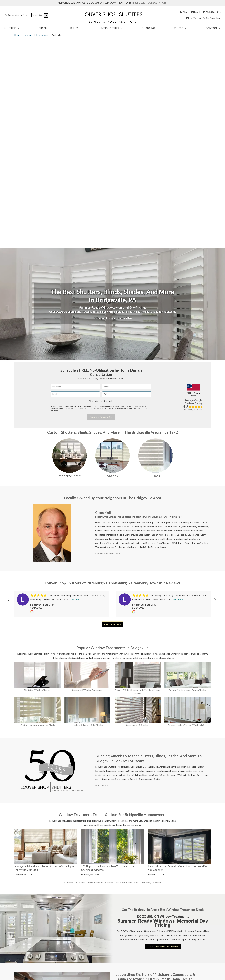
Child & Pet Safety (26, 968)
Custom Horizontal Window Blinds (38, 516)
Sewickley (194, 779)
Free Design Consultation (150, 3)
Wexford (193, 841)
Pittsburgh (171, 832)
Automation (23, 953)
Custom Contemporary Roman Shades (187, 481)
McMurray (171, 779)
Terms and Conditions (79, 199)
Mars (144, 849)
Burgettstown (125, 810)
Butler (121, 815)
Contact (213, 28)
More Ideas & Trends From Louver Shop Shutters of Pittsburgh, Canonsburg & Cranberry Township (113, 673)
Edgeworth (147, 779)
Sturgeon (193, 788)
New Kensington (173, 806)
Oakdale (170, 819)
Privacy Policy (96, 199)
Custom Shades (89, 944)
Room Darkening (25, 960)
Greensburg (147, 814)
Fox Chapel (147, 788)
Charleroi (122, 824)
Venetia (193, 814)
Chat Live (103, 169)
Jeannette (146, 831)
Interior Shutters (70, 266)
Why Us (180, 28)
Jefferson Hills (149, 836)
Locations (28, 35)
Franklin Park (148, 793)
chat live (100, 893)
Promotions (133, 953)
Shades (45, 28)
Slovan (192, 784)
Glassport (146, 801)
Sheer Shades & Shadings (138, 516)
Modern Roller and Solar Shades (87, 516)
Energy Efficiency (25, 957)
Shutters (12, 28)
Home (17, 35)
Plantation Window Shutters (38, 481)
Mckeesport (171, 784)
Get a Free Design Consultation (163, 737)
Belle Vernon (124, 784)
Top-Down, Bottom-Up (28, 964)
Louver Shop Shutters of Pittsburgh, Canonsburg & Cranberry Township (145, 307)
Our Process (78, 960)
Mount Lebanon (173, 797)
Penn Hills (170, 827)
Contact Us (133, 960)
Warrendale (195, 819)
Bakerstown (124, 779)
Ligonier (146, 845)
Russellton (170, 845)
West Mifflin (195, 836)
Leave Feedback (135, 964)
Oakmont (170, 823)
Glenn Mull (103, 303)
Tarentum (194, 797)
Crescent (122, 836)
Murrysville (171, 801)
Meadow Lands (173, 788)
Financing (148, 28)
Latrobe (145, 840)
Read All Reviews (113, 415)
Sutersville (194, 793)
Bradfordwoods (126, 797)
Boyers (121, 793)
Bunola (121, 806)
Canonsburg (124, 819)
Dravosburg (124, 841)
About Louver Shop (82, 957)
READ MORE (102, 576)
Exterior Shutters (185, 944)
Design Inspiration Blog (16, 15)
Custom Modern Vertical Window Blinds (187, 516)
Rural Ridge (171, 841)
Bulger (121, 801)
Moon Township (173, 793)
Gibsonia (146, 797)
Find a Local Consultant (84, 953)
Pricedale (170, 836)
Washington (195, 823)
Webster (193, 827)
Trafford (193, 801)
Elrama (145, 784)
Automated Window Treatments (88, 481)
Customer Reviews (81, 964)
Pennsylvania (42, 35)
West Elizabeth (197, 832)
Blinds (76, 28)
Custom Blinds (136, 944)
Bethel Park (124, 788)
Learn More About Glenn (107, 344)
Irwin (144, 827)
